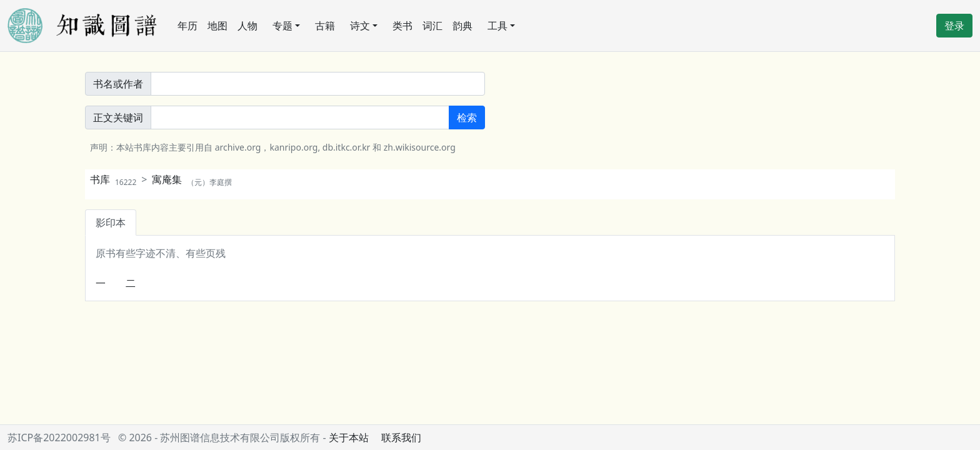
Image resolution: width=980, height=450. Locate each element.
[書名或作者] (318, 84)
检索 (467, 117)
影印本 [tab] (111, 222)
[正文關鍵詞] (300, 117)
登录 (954, 26)
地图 (217, 26)
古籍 (325, 26)
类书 (402, 26)
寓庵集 (192, 179)
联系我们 (401, 437)
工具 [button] (497, 26)
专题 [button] (282, 26)
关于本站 (349, 437)
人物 (247, 26)
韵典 (462, 26)
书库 (113, 179)
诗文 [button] (360, 26)
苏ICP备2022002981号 (59, 437)
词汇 (432, 26)
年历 (187, 26)
